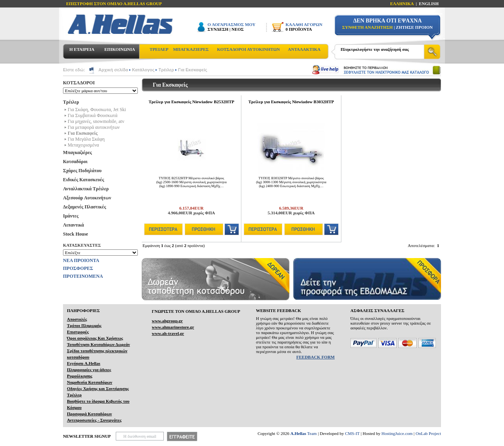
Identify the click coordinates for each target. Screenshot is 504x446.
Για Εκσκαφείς (193, 70)
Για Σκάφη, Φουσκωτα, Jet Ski (97, 110)
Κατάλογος (143, 70)
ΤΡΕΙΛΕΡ (159, 49)
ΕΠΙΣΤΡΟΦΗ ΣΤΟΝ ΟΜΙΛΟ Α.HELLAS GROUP (114, 4)
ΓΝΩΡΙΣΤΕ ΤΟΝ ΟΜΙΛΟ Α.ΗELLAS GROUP (196, 311)
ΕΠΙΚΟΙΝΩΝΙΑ (120, 49)
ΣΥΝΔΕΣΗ (218, 29)
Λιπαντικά (73, 225)
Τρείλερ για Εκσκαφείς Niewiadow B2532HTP (191, 102)
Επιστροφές (78, 332)
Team (304, 433)
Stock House (76, 234)
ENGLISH (429, 4)
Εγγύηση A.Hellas (84, 363)
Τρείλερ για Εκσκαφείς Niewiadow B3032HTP (291, 102)
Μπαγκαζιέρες (77, 152)
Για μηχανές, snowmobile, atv (96, 121)
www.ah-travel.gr (168, 333)
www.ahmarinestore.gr (173, 327)
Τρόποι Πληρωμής (84, 325)
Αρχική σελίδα (113, 70)
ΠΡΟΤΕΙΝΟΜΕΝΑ (83, 276)
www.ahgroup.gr (167, 321)
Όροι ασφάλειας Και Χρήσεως (95, 338)
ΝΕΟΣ (238, 29)
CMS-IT (352, 433)
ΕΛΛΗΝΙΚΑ (402, 4)
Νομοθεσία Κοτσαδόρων (90, 382)
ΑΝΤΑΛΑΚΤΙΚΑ (304, 49)
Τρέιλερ (166, 70)
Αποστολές (77, 319)
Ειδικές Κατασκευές (83, 180)
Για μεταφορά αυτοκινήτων (94, 127)
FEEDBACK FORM (316, 357)
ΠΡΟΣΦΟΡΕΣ (78, 268)
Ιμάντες (71, 216)
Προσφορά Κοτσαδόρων (89, 414)
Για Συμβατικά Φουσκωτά (93, 115)
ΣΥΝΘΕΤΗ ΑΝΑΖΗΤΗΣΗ (367, 27)
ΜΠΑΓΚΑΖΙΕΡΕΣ (191, 49)
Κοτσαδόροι (75, 162)
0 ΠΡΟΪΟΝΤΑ (299, 29)
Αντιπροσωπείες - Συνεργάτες (94, 420)
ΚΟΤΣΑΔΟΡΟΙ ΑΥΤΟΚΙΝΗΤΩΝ (248, 49)
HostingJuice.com (397, 433)
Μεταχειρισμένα (83, 145)
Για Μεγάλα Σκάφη (86, 139)
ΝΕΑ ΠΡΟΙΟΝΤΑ (81, 260)
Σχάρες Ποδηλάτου (82, 171)
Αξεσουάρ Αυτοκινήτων (87, 198)
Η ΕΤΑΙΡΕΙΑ (82, 49)
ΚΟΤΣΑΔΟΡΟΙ (79, 83)
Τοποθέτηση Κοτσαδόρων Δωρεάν (98, 344)
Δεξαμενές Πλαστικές (84, 207)
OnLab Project (428, 433)
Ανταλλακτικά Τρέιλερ (86, 189)
